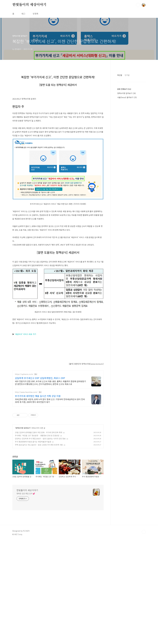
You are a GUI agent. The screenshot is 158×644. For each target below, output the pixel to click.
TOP (144, 636)
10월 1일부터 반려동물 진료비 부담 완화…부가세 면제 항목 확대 (39, 536)
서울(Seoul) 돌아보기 (127, 172)
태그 (23, 14)
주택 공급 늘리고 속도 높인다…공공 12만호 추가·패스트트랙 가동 (39, 549)
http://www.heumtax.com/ (26, 496)
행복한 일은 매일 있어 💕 (26, 597)
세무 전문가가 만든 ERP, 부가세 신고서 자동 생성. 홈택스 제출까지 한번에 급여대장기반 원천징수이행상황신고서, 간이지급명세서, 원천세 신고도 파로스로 (50, 486)
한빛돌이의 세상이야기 (29, 5)
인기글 (127, 149)
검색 (138, 5)
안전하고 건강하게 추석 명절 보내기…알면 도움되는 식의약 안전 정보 (40, 542)
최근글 (120, 149)
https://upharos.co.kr (24, 478)
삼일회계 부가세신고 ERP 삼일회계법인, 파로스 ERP (40, 482)
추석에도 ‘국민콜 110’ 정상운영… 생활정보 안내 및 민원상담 (37, 539)
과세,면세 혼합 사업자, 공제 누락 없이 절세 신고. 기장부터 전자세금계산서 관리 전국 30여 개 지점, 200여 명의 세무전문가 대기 (50, 504)
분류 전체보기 (124, 163)
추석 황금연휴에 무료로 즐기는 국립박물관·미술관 (33, 546)
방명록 (35, 14)
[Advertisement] (58, 89)
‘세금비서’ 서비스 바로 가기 (25, 403)
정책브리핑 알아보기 (23, 532)
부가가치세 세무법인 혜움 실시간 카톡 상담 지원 (38, 500)
